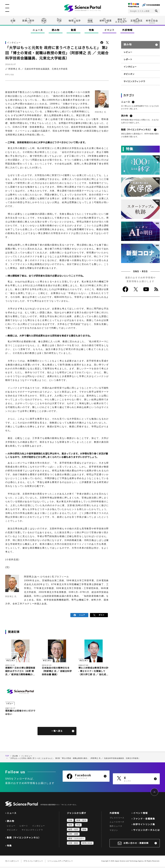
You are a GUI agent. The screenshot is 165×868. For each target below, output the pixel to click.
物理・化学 (75, 21)
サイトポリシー (12, 862)
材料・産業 (106, 21)
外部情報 (127, 30)
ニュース (38, 30)
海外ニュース (116, 827)
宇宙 (59, 21)
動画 (73, 30)
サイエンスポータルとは (146, 831)
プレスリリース (117, 819)
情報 (90, 21)
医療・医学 (28, 21)
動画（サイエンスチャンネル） (24, 839)
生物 (13, 21)
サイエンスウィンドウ (134, 79)
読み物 (56, 30)
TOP (7, 757)
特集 (91, 30)
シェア (79, 615)
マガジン (114, 832)
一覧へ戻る (57, 732)
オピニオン (129, 72)
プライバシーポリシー (33, 862)
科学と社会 (152, 21)
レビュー (128, 51)
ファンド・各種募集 (144, 820)
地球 (44, 21)
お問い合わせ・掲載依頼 (136, 844)
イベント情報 (140, 815)
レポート (128, 58)
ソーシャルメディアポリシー (60, 862)
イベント (109, 30)
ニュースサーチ (117, 823)
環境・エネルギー (76, 840)
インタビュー (130, 65)
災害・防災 (137, 21)
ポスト (99, 615)
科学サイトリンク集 (144, 826)
